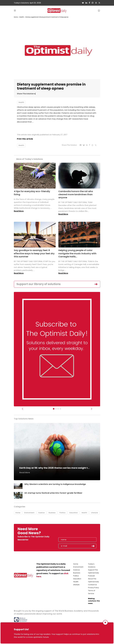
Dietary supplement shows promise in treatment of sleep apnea (47, 17)
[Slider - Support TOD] (58, 409)
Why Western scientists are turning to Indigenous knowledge (55, 484)
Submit (93, 546)
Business (52, 513)
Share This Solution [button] (26, 94)
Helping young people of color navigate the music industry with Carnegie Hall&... (77, 253)
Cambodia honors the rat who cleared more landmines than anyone (76, 194)
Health (22, 17)
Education (74, 513)
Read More (19, 211)
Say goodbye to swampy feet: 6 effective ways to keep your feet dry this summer (34, 253)
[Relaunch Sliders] (60, 409)
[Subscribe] (54, 409)
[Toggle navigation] (15, 10)
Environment (29, 513)
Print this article (25, 139)
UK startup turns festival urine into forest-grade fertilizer (53, 493)
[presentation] (73, 532)
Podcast (91, 576)
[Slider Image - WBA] (56, 409)
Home (16, 17)
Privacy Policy (93, 588)
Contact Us (92, 585)
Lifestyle (94, 513)
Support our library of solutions (39, 284)
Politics (62, 513)
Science (41, 513)
